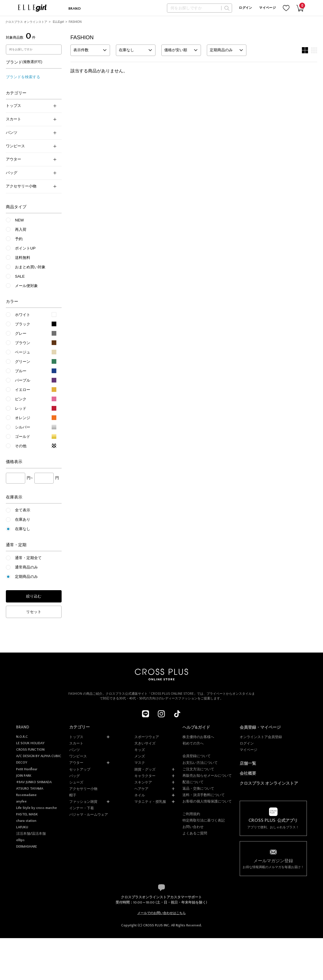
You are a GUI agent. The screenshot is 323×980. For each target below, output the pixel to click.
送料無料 (23, 258)
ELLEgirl (58, 22)
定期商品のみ (26, 577)
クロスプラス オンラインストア (26, 22)
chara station (26, 821)
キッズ (140, 750)
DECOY (22, 763)
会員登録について (197, 756)
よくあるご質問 (195, 833)
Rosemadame (26, 795)
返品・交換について (198, 788)
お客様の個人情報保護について (207, 801)
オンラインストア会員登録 (261, 737)
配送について (193, 782)
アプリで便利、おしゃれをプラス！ (273, 823)
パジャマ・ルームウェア (89, 815)
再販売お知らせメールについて (207, 776)
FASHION (75, 22)
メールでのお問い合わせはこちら (161, 913)
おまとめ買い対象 (30, 267)
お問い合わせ (193, 827)
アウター (31, 159)
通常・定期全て (28, 558)
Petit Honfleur (27, 769)
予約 (19, 239)
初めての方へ (193, 743)
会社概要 (248, 773)
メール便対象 (26, 286)
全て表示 (23, 510)
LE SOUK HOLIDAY (30, 743)
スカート (31, 119)
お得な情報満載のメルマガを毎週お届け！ (273, 863)
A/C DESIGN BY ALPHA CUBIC (39, 756)
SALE (20, 276)
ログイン (245, 8)
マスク (140, 763)
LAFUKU (22, 827)
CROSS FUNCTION (30, 750)
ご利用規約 (191, 814)
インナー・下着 (82, 808)
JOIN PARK (24, 776)
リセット (34, 612)
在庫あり (23, 519)
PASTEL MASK (27, 814)
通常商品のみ (26, 567)
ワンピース (31, 146)
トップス (31, 106)
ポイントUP (25, 248)
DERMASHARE (27, 847)
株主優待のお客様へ (198, 737)
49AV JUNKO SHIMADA (34, 782)
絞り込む (34, 596)
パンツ (31, 133)
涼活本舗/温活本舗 (31, 834)
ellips (20, 840)
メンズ (140, 756)
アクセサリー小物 (31, 186)
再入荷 (21, 229)
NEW (19, 220)
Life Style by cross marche (37, 808)
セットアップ (80, 769)
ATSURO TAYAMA (30, 789)
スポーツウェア (147, 737)
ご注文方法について (198, 769)
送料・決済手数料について (204, 795)
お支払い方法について (200, 763)
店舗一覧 (248, 763)
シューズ (76, 782)
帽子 (73, 795)
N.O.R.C (22, 737)
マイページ (267, 8)
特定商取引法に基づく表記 (204, 820)
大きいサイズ (145, 743)
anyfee (21, 801)
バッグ (31, 173)
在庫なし (23, 529)
